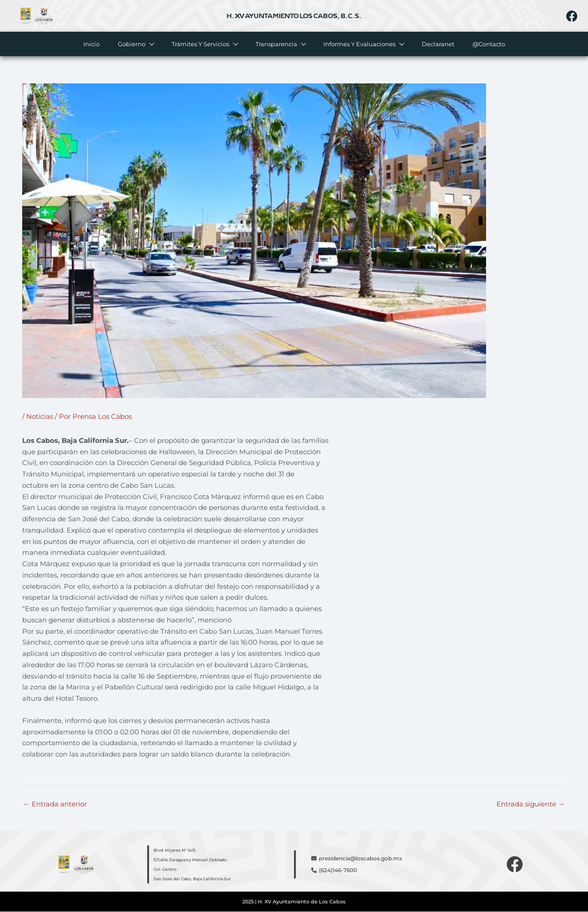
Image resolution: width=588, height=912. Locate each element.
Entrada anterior (55, 804)
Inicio (92, 44)
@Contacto (489, 44)
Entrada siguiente (531, 804)
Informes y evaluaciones (364, 44)
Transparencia (280, 44)
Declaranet (438, 44)
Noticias (40, 416)
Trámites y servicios (205, 44)
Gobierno (136, 44)
